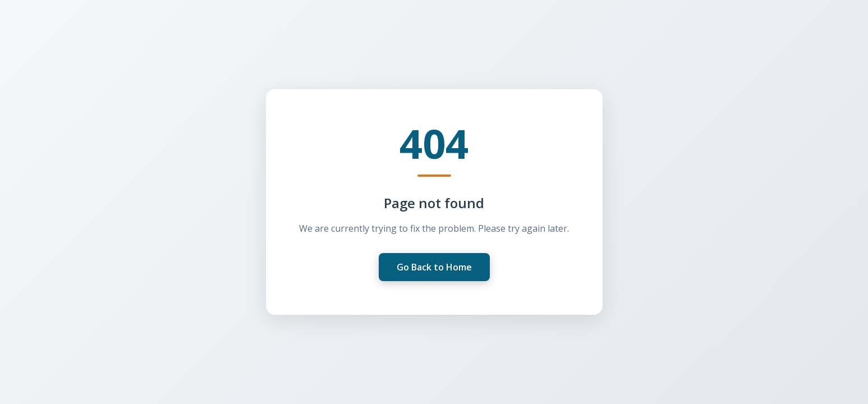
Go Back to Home (434, 267)
